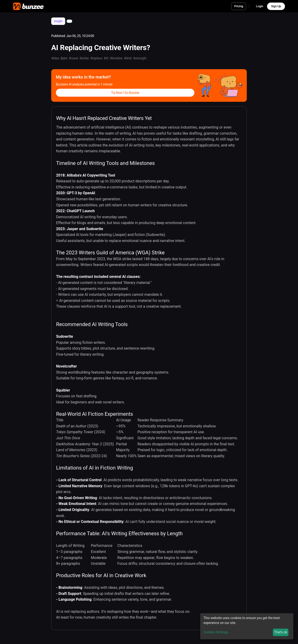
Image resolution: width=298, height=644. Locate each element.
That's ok (281, 632)
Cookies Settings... (217, 632)
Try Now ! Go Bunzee (125, 93)
